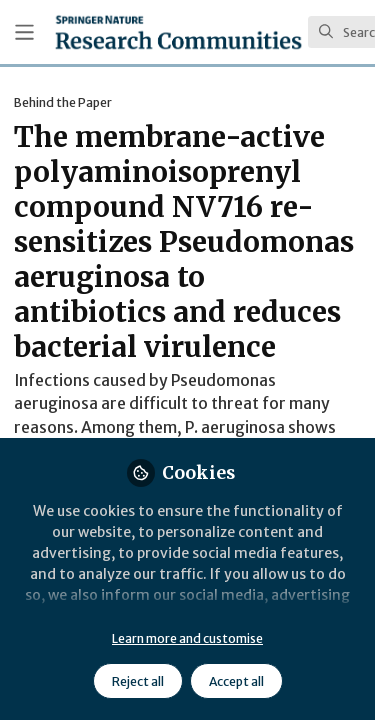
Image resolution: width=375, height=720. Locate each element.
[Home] (178, 32)
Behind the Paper (63, 102)
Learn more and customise (187, 638)
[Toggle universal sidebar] (24, 32)
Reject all (138, 681)
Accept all (236, 681)
